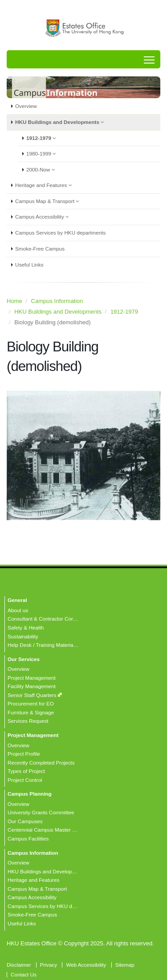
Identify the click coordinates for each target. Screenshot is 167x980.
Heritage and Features (46, 185)
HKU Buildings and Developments (62, 122)
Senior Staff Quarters (32, 695)
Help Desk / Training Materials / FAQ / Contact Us (65, 645)
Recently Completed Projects (41, 763)
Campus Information (57, 301)
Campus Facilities (28, 839)
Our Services (24, 659)
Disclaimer (19, 965)
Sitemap (125, 965)
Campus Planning (30, 794)
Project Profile (24, 754)
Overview (26, 106)
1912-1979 (43, 138)
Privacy (49, 965)
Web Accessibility (86, 965)
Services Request (28, 721)
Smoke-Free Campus (40, 249)
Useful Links (29, 265)
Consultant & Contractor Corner (44, 619)
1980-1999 (43, 154)
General (17, 600)
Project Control (25, 780)
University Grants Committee (41, 812)
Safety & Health (26, 627)
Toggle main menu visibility (150, 58)
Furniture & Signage (31, 712)
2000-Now (43, 170)
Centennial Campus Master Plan (45, 830)
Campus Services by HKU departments (60, 233)
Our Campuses (25, 821)
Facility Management (32, 686)
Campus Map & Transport (49, 201)
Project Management (32, 678)
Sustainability (23, 636)
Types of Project (26, 771)
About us (18, 610)
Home (14, 301)
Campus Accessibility (44, 217)
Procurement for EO (31, 703)
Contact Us (24, 974)
